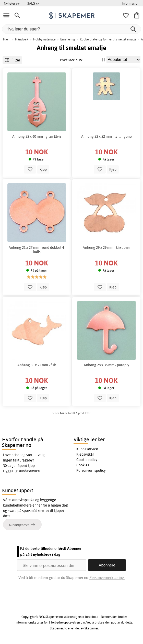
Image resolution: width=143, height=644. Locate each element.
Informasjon (130, 3)
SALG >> (33, 3)
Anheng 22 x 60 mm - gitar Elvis (37, 136)
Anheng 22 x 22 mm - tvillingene (106, 136)
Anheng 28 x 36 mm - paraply (106, 365)
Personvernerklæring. (107, 578)
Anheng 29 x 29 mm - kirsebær (106, 248)
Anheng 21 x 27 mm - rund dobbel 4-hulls (37, 250)
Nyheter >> (12, 3)
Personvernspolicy (91, 470)
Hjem (7, 39)
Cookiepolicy (87, 460)
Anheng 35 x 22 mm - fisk (37, 365)
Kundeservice (87, 449)
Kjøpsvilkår (85, 454)
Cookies (83, 465)
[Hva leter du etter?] (71, 29)
